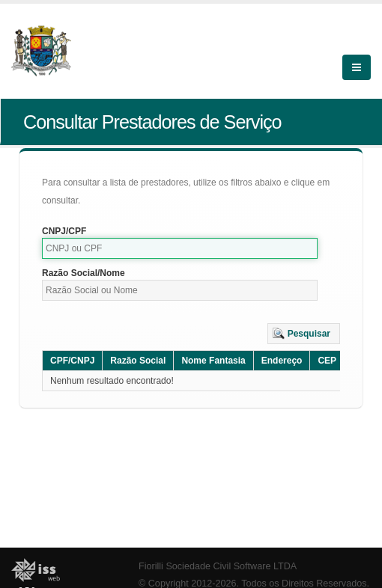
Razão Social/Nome (84, 273)
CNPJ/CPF (64, 231)
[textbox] (180, 248)
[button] (304, 334)
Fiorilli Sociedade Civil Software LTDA (218, 566)
